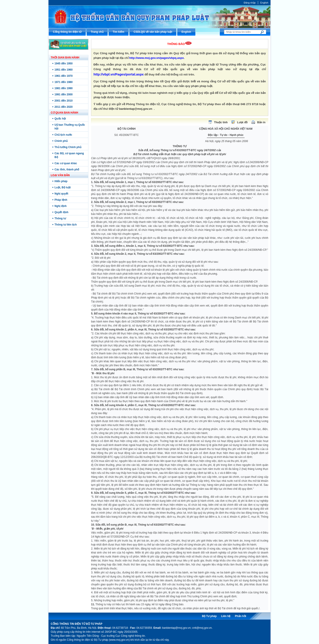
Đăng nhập (250, 3)
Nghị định (61, 206)
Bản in (261, 122)
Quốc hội (60, 119)
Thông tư (60, 218)
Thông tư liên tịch (66, 225)
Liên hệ (226, 616)
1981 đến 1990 (64, 88)
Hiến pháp (61, 181)
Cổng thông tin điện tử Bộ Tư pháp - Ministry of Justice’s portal (159, 17)
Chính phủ (61, 141)
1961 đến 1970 (64, 76)
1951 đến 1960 (64, 70)
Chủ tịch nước (63, 135)
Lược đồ (242, 122)
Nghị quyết (61, 194)
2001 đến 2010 (64, 101)
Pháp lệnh (61, 200)
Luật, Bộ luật (63, 187)
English (264, 3)
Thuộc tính (221, 122)
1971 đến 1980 (64, 82)
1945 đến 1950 (64, 64)
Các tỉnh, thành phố (67, 170)
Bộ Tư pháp (209, 616)
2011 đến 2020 (64, 107)
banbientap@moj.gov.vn (136, 109)
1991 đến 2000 (64, 94)
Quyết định (61, 212)
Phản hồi (240, 616)
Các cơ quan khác (66, 163)
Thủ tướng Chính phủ (68, 147)
